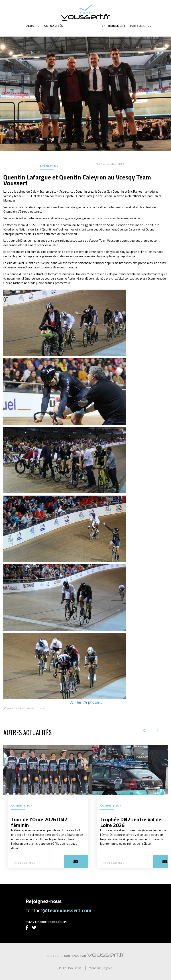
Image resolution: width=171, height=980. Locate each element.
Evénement (49, 166)
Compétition (22, 806)
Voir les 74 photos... (86, 702)
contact (59, 910)
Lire (76, 861)
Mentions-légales (101, 968)
